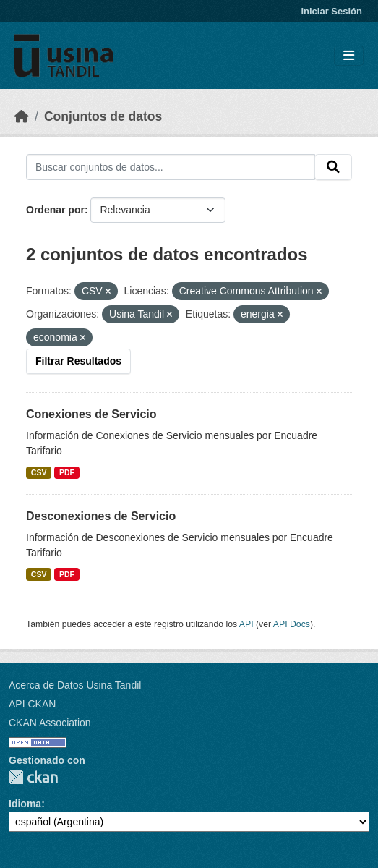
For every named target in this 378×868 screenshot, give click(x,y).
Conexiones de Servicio (91, 414)
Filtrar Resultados (78, 361)
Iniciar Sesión (331, 11)
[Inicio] (22, 116)
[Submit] (333, 167)
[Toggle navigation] (349, 56)
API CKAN (32, 704)
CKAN (33, 777)
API (246, 624)
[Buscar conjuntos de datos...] (171, 167)
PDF (67, 472)
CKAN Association (50, 723)
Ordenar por (55, 210)
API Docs (292, 624)
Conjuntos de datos (103, 116)
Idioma (25, 804)
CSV (39, 472)
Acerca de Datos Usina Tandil (75, 685)
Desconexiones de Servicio (101, 516)
